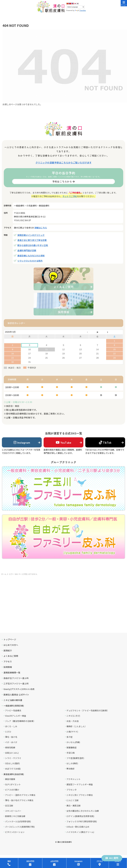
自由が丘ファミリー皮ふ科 (16, 678)
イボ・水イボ (11, 742)
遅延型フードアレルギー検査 (80, 784)
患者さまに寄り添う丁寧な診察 (32, 240)
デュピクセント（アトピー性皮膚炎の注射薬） (88, 710)
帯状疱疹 (71, 769)
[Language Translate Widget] (75, 7)
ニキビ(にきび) (73, 716)
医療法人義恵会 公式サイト (16, 695)
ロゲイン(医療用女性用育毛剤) (80, 816)
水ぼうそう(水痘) (13, 769)
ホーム (4, 574)
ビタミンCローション (15, 832)
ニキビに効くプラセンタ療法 (80, 795)
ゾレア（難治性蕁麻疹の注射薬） (20, 721)
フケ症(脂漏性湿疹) (75, 758)
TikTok (105, 442)
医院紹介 (8, 650)
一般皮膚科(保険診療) (14, 706)
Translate (80, 10)
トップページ (10, 639)
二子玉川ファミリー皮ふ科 (16, 683)
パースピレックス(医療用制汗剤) (20, 827)
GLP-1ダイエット (13, 784)
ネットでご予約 (70, 196)
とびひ (8, 732)
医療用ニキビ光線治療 (15, 816)
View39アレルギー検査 (16, 716)
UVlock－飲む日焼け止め (78, 827)
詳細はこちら (41, 228)
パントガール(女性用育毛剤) (18, 821)
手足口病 (71, 753)
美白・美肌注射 (74, 806)
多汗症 (70, 737)
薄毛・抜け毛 (11, 737)
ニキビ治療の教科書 (13, 700)
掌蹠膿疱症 (72, 747)
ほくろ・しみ (11, 726)
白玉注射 (9, 806)
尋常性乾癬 (10, 747)
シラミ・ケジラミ (13, 758)
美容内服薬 (10, 779)
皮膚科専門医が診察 (27, 250)
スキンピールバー (13, 811)
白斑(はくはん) (12, 753)
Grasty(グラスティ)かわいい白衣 (19, 689)
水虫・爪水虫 (73, 721)
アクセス (8, 661)
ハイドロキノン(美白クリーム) (80, 832)
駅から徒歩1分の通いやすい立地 (33, 245)
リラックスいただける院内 (30, 261)
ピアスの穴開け (12, 790)
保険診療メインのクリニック (31, 235)
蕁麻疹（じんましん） (77, 726)
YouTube (63, 442)
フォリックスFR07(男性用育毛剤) (82, 821)
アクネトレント (73, 779)
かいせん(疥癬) (73, 742)
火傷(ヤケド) (72, 732)
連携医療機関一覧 (12, 673)
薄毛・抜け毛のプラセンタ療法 (19, 800)
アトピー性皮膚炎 (13, 710)
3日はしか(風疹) (12, 763)
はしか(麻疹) (72, 763)
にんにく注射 (73, 800)
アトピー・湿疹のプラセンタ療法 (20, 795)
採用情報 (8, 667)
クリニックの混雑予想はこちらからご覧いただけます (64, 162)
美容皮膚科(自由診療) (14, 774)
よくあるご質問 (11, 656)
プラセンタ (72, 790)
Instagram (22, 442)
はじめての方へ (11, 645)
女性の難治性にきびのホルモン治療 (83, 811)
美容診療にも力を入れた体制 (31, 256)
